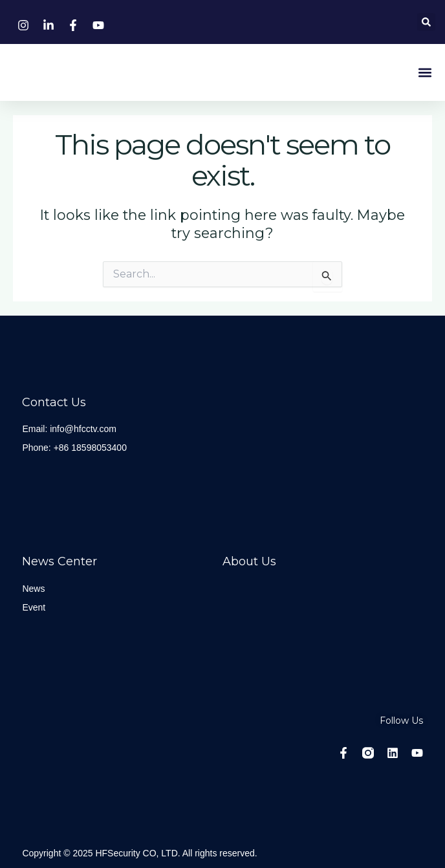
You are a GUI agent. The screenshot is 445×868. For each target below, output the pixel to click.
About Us (249, 561)
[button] (426, 22)
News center (60, 561)
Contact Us (54, 402)
